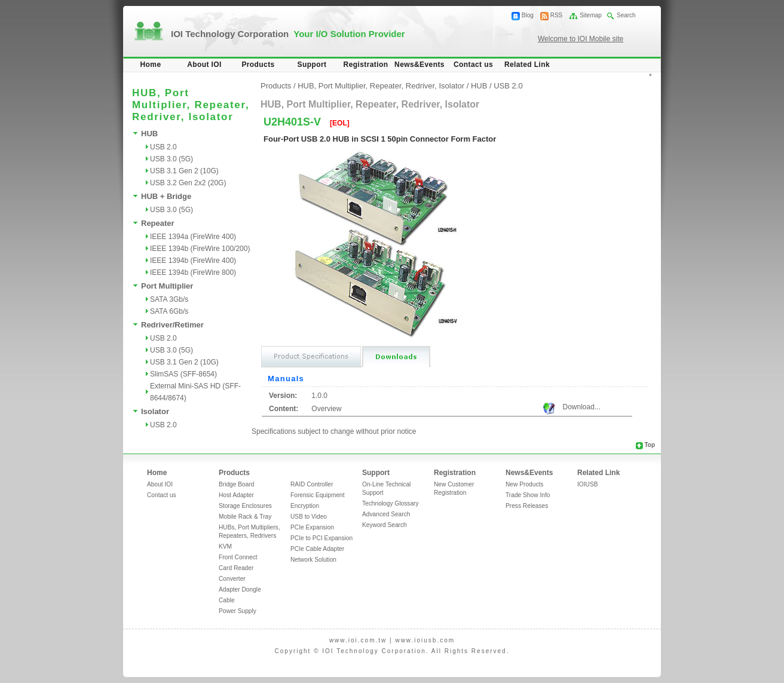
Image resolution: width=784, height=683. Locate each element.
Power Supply (238, 611)
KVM (225, 546)
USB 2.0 (163, 147)
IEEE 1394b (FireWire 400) (193, 261)
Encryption (305, 506)
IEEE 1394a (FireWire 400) (193, 237)
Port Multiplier (167, 286)
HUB (149, 134)
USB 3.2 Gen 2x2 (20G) (188, 183)
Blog (528, 15)
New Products (524, 484)
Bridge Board (236, 484)
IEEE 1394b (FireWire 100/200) (200, 249)
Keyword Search (385, 525)
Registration (366, 65)
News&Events (419, 65)
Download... (581, 407)
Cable (227, 600)
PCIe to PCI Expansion (321, 538)
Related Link (527, 65)
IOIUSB (588, 484)
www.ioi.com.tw (358, 640)
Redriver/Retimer (172, 325)
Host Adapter (236, 495)
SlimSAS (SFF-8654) (183, 374)
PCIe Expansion (312, 527)
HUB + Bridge (166, 196)
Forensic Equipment (318, 495)
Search (626, 15)
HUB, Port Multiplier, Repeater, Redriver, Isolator (381, 86)
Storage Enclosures (245, 506)
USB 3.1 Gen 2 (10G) (184, 171)
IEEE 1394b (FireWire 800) (193, 272)
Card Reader (236, 568)
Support (312, 65)
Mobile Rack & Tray (245, 517)
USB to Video (309, 517)
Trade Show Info (528, 495)
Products (258, 65)
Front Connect (238, 557)
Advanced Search (386, 514)
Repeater (158, 223)
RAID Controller (312, 484)
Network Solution (313, 560)
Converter (232, 579)
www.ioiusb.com (425, 640)
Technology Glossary (391, 503)
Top (650, 445)
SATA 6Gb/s (169, 311)
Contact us (473, 65)
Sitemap (591, 15)
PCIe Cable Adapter (317, 549)
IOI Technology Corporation (288, 34)
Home (151, 65)
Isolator (155, 411)
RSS (557, 15)
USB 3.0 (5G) (171, 159)
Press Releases (527, 506)
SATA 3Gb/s (169, 299)
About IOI (204, 65)
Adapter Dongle (240, 589)
